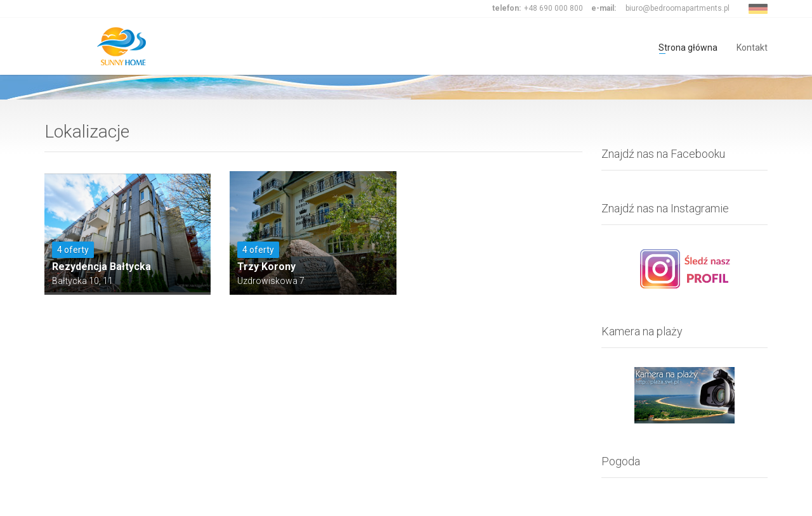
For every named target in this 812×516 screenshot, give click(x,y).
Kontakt (752, 47)
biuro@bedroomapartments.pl (678, 8)
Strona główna (688, 47)
